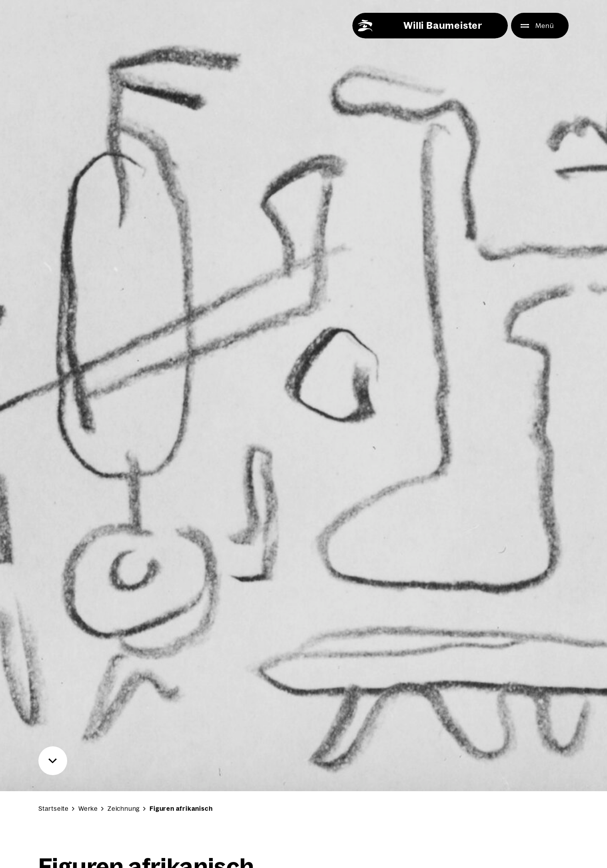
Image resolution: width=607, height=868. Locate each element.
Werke (88, 809)
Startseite (54, 809)
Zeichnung (124, 809)
